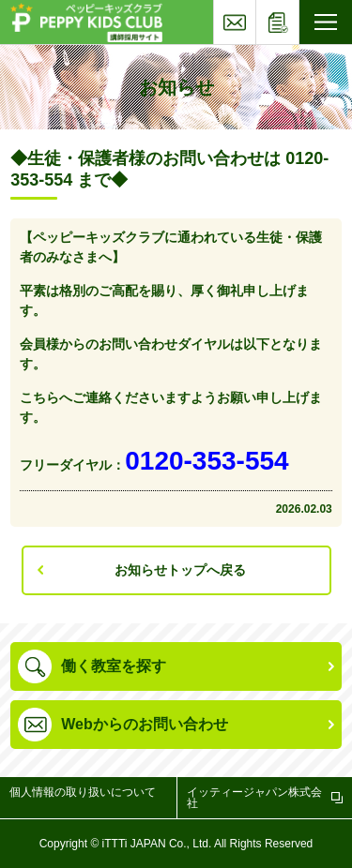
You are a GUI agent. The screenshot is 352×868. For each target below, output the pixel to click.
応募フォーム (299, 6)
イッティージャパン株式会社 (254, 798)
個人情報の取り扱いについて (83, 792)
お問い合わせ (256, 6)
